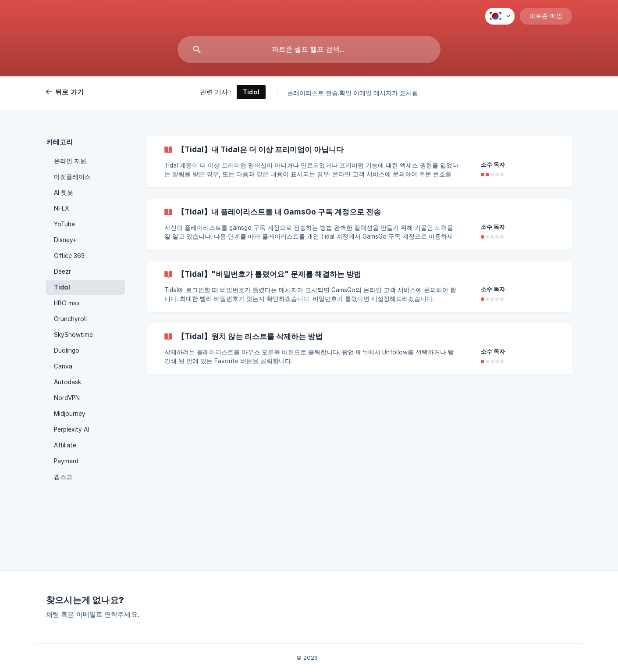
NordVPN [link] (67, 398)
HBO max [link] (67, 303)
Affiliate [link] (65, 445)
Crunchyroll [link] (70, 319)
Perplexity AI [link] (71, 429)
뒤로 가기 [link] (69, 92)
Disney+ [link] (65, 240)
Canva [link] (63, 366)
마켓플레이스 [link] (72, 177)
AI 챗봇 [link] (64, 193)
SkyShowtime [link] (73, 335)
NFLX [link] (61, 208)
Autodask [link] (67, 382)
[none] (500, 16)
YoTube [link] (64, 224)
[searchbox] (309, 50)
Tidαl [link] (62, 287)
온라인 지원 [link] (70, 161)
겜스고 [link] (63, 477)
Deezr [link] (62, 272)
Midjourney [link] (70, 414)
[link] (359, 162)
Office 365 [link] (69, 256)
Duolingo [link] (67, 350)
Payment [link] (66, 461)
